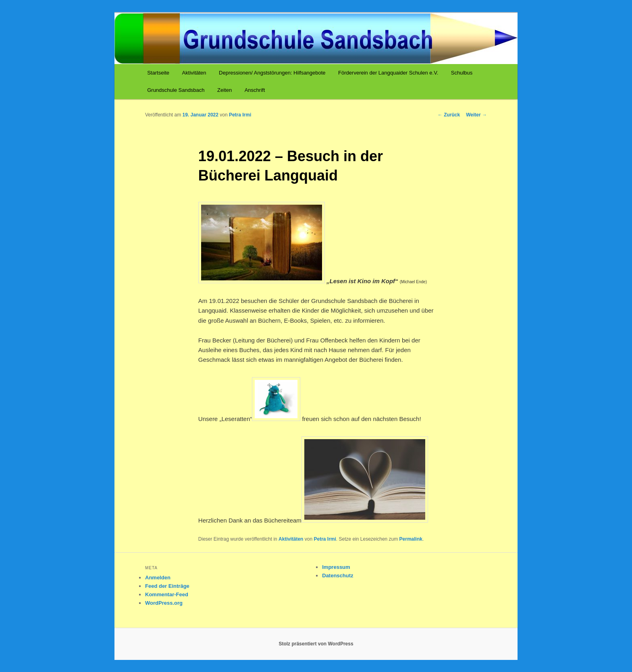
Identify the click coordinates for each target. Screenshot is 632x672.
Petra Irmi (240, 115)
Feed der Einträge (167, 586)
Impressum (336, 567)
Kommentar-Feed (167, 594)
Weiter (476, 115)
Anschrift (255, 90)
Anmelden (158, 578)
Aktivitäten (194, 73)
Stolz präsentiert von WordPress (316, 644)
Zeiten (225, 90)
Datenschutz (338, 576)
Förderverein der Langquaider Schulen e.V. (388, 73)
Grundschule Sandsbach (176, 90)
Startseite (158, 73)
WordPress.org (164, 603)
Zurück (449, 115)
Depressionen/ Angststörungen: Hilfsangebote (272, 73)
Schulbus (462, 73)
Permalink (411, 539)
